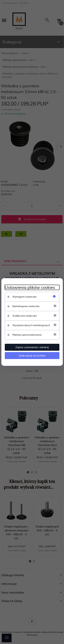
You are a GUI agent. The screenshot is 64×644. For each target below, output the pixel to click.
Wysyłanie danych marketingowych (31, 325)
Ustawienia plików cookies (30, 287)
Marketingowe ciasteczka (26, 306)
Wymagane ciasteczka (24, 297)
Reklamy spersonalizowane (27, 335)
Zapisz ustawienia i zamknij (32, 347)
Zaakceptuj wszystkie (32, 355)
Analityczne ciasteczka (25, 316)
